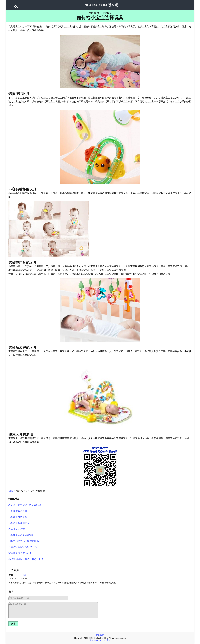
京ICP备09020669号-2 (100, 640)
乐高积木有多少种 (18, 511)
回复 (25, 575)
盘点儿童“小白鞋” (17, 529)
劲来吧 (12, 491)
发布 (13, 623)
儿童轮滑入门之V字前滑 (21, 535)
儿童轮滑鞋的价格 (18, 517)
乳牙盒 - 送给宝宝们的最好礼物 (25, 505)
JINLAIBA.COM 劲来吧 (100, 5)
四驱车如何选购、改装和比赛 (24, 541)
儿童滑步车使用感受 (19, 523)
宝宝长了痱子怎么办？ (20, 553)
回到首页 (100, 635)
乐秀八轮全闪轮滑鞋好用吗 (22, 547)
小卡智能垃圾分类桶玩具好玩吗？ (26, 559)
